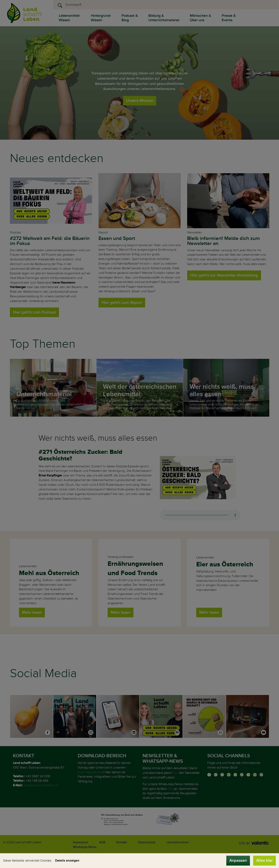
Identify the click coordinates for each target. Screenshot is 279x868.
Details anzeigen (67, 861)
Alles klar (264, 861)
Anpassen (238, 861)
